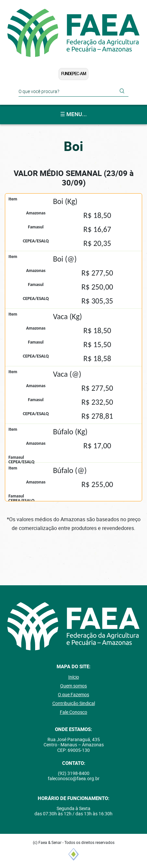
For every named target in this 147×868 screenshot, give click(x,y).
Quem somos (73, 686)
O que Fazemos (73, 695)
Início (74, 677)
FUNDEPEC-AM (73, 74)
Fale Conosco (73, 712)
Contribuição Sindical (74, 703)
